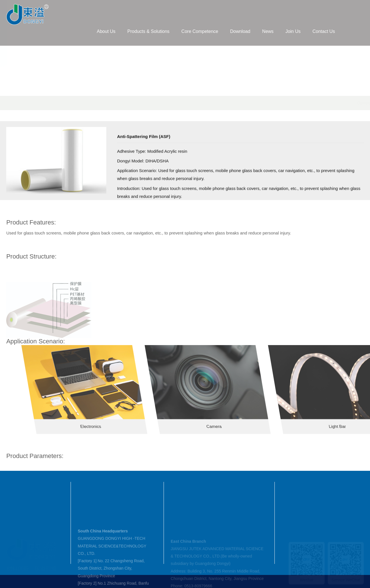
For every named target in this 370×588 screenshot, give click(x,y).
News (284, 31)
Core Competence (216, 31)
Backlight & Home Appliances (176, 103)
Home (68, 103)
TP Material (133, 103)
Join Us (309, 31)
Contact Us (340, 31)
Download (256, 31)
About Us (122, 31)
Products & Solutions (165, 31)
